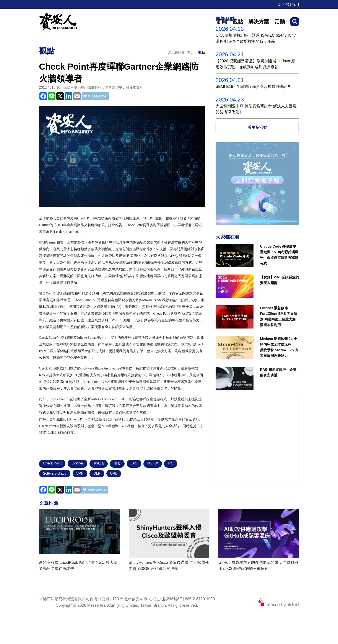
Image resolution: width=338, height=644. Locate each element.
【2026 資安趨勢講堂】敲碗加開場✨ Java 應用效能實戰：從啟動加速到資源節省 (255, 64)
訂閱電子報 (287, 4)
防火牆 (99, 463)
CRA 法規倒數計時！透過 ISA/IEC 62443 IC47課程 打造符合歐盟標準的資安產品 (256, 38)
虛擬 (117, 463)
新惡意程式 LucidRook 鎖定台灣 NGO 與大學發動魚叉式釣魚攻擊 (78, 566)
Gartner (77, 463)
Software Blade (55, 473)
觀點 (201, 52)
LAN (134, 463)
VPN (80, 473)
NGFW (153, 463)
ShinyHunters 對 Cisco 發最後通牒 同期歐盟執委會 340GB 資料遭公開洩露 (169, 566)
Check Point (52, 463)
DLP (97, 473)
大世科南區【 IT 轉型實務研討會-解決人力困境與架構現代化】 (256, 109)
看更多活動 (257, 127)
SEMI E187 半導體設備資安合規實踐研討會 (253, 87)
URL (114, 473)
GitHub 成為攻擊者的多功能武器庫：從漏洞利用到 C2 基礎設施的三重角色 (258, 566)
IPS (171, 463)
